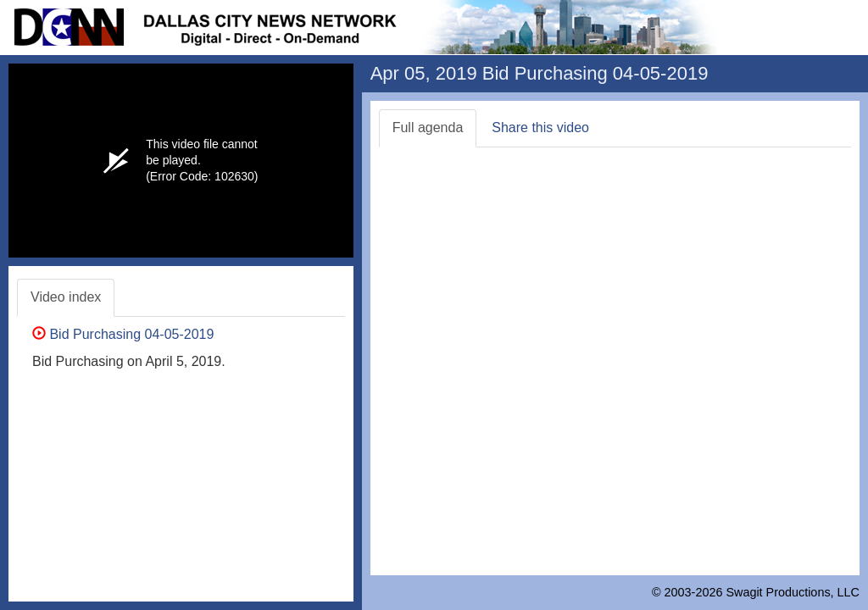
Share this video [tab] (540, 128)
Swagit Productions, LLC (793, 592)
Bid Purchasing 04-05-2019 (123, 334)
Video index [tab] (66, 297)
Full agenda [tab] (428, 128)
